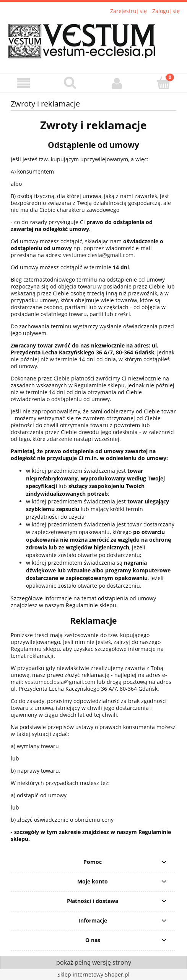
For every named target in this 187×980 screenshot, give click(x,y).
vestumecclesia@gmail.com (98, 255)
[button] (23, 83)
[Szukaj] (70, 83)
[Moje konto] (117, 83)
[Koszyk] (164, 83)
